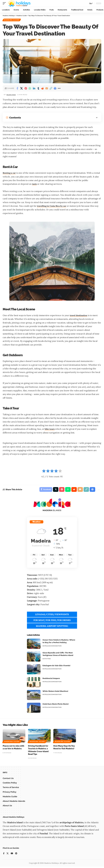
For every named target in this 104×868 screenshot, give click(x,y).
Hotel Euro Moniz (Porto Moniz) (56, 705)
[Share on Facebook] (17, 89)
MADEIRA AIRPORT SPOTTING (52, 627)
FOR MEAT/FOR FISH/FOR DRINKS (52, 621)
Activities (47, 660)
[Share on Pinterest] (26, 89)
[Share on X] (22, 89)
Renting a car (10, 173)
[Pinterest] (17, 855)
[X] (8, 855)
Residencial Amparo (51, 680)
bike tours (50, 429)
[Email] (47, 89)
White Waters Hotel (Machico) (55, 692)
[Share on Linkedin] (34, 89)
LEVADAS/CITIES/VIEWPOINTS (52, 616)
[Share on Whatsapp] (30, 89)
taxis (35, 184)
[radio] (44, 472)
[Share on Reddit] (43, 89)
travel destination (79, 316)
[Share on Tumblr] (38, 89)
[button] (5, 3)
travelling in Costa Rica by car (52, 206)
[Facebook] (4, 855)
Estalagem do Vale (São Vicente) (56, 667)
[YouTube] (12, 855)
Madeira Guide (12, 20)
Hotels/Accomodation (52, 647)
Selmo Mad (12, 95)
